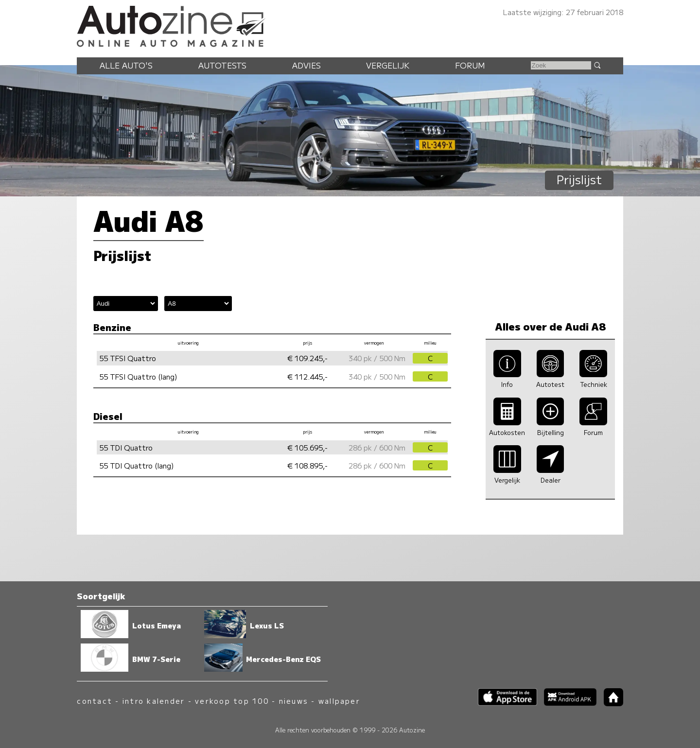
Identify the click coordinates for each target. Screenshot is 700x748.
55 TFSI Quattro (128, 358)
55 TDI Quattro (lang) (137, 465)
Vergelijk (388, 65)
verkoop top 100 (232, 701)
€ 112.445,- (307, 376)
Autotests (222, 65)
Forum (470, 65)
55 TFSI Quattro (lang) (138, 376)
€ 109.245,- (307, 358)
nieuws (294, 701)
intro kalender (154, 701)
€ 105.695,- (307, 447)
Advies (306, 65)
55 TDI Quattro (126, 447)
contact (95, 701)
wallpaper (339, 701)
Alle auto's (126, 65)
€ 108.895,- (307, 465)
